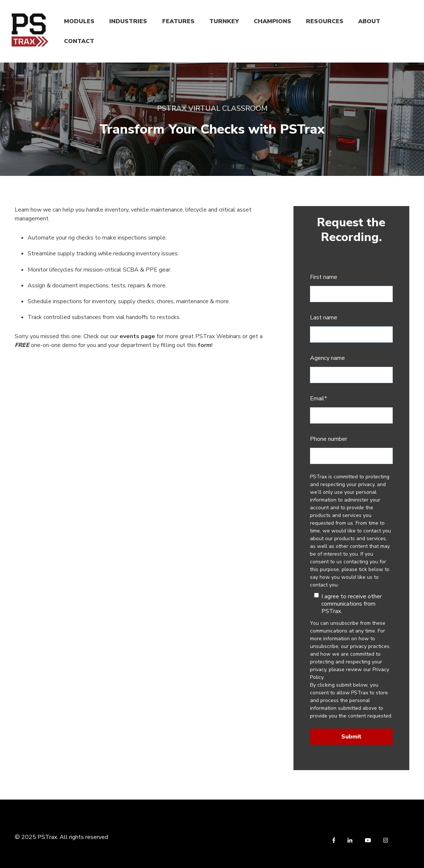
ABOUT (369, 21)
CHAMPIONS (272, 21)
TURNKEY (224, 21)
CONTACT (79, 41)
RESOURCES (325, 21)
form (205, 345)
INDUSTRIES (128, 21)
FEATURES (178, 21)
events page (137, 336)
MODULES (79, 21)
